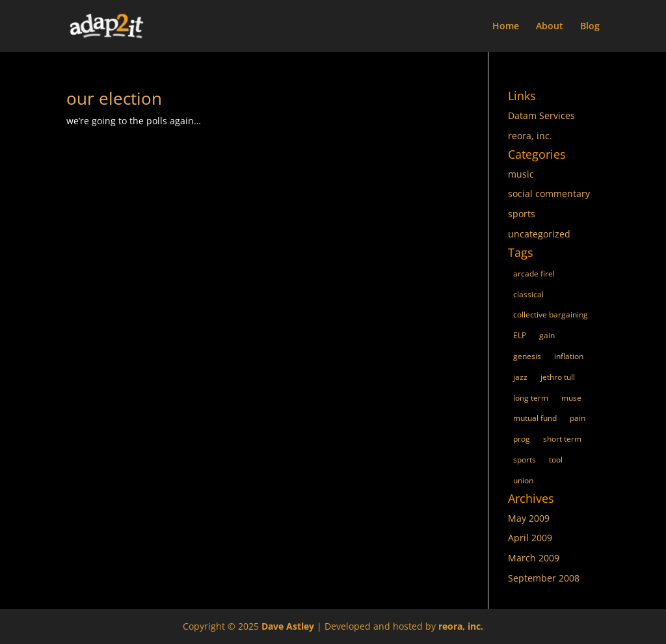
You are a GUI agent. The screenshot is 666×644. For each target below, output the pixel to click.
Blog (590, 27)
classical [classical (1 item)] (528, 294)
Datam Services (541, 115)
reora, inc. (530, 136)
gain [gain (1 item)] (547, 335)
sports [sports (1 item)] (525, 460)
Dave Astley (288, 626)
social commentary (549, 194)
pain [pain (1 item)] (578, 418)
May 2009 (529, 518)
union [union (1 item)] (523, 480)
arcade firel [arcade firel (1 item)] (534, 274)
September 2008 (544, 578)
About (550, 27)
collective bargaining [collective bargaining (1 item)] (551, 315)
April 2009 (530, 538)
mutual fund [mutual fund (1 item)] (535, 418)
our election (114, 98)
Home (506, 27)
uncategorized (539, 234)
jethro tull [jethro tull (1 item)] (558, 377)
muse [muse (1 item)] (571, 398)
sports (522, 214)
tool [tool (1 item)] (556, 460)
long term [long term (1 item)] (531, 398)
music (521, 174)
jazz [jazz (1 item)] (520, 377)
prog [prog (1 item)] (522, 439)
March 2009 (534, 558)
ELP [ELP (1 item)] (520, 335)
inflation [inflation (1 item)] (569, 356)
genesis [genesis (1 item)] (527, 356)
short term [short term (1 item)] (562, 439)
